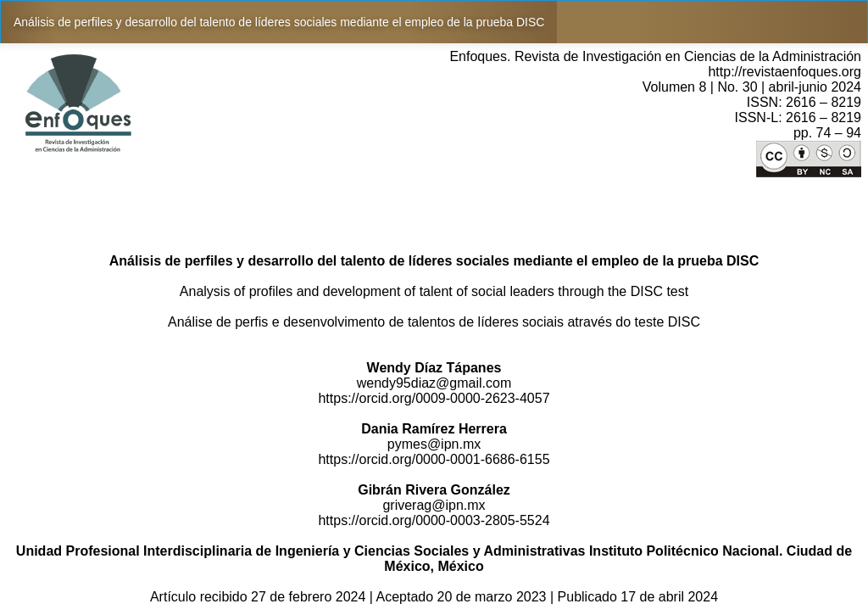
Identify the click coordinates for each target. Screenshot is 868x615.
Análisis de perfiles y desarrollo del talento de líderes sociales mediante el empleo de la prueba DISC (279, 22)
